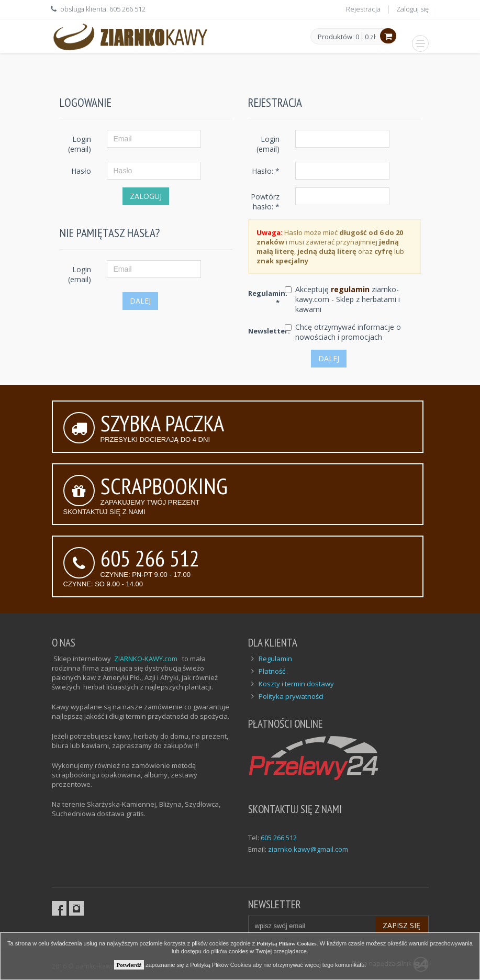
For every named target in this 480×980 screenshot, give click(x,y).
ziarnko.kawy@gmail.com (308, 849)
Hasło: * (266, 171)
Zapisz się (401, 925)
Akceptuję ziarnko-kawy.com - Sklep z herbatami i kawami (348, 299)
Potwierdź (129, 965)
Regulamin (275, 659)
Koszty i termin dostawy (296, 684)
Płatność (272, 671)
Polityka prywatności (291, 696)
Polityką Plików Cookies (286, 943)
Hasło (81, 171)
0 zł (370, 37)
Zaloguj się (412, 9)
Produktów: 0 (338, 37)
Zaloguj (146, 196)
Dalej (140, 301)
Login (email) (80, 144)
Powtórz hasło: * (265, 202)
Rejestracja (363, 9)
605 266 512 (279, 838)
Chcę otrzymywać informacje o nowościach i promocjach (348, 332)
